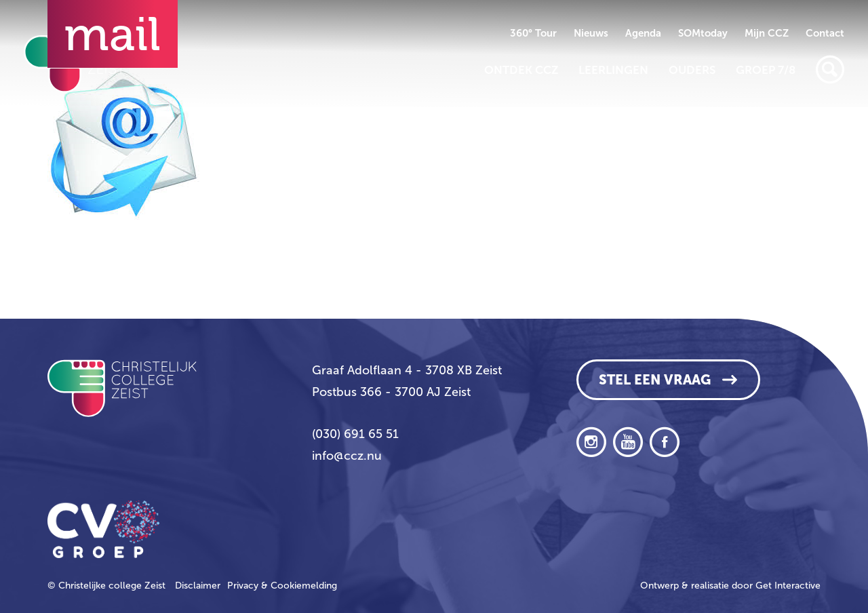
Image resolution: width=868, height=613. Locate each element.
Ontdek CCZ (521, 70)
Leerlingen (613, 70)
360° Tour (533, 33)
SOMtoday (703, 33)
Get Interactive (788, 586)
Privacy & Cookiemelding (282, 586)
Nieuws (591, 33)
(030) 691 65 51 (355, 434)
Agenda (643, 33)
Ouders (692, 70)
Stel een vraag (655, 380)
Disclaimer (198, 586)
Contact (825, 33)
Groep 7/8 (766, 70)
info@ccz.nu (347, 456)
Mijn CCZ (767, 33)
